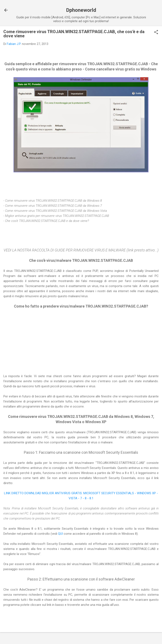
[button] (156, 32)
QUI (61, 534)
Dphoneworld (81, 10)
